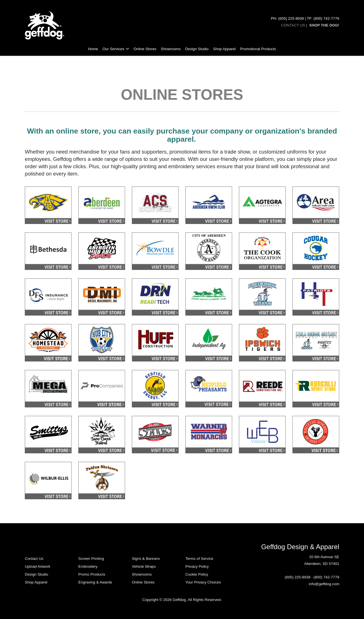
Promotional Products (258, 49)
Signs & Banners (146, 559)
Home (93, 49)
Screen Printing (91, 559)
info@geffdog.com (324, 584)
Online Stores (145, 49)
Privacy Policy (197, 566)
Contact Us (34, 559)
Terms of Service (199, 559)
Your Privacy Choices (203, 582)
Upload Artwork (37, 566)
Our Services (113, 49)
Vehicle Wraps (144, 566)
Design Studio (197, 49)
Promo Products (92, 574)
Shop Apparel (224, 49)
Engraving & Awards (95, 582)
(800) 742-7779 (326, 577)
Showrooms (171, 49)
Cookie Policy (197, 574)
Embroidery (88, 566)
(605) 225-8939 (298, 577)
